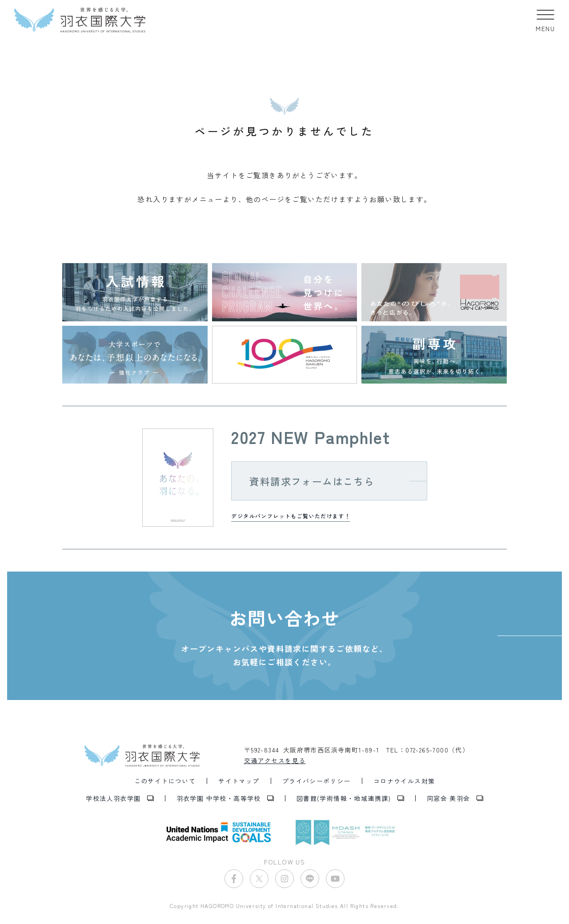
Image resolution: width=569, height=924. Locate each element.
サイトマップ (239, 781)
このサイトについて (165, 781)
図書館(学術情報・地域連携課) (344, 798)
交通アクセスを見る (275, 760)
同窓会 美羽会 (449, 798)
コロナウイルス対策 (404, 781)
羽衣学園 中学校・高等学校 (219, 798)
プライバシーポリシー (317, 781)
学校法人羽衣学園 (113, 798)
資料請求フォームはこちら (312, 481)
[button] (545, 20)
